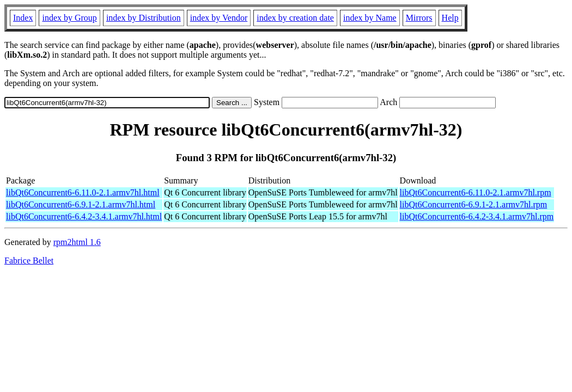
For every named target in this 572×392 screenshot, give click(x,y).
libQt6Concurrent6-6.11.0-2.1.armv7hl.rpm (476, 192)
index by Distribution (144, 18)
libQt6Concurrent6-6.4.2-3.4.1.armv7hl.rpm (477, 216)
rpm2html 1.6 (77, 242)
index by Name (370, 18)
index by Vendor (219, 18)
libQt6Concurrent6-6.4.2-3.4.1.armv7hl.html (84, 216)
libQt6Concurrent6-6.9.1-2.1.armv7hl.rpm (474, 204)
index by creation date (295, 18)
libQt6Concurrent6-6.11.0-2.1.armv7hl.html (83, 192)
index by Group (69, 18)
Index (23, 18)
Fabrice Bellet (29, 261)
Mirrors (419, 18)
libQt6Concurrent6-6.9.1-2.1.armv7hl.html (81, 204)
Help (450, 18)
